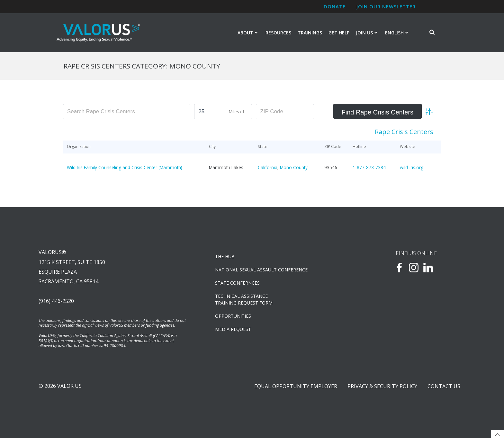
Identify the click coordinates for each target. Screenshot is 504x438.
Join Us (367, 33)
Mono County (294, 167)
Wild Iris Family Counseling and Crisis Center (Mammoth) (125, 167)
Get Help (339, 33)
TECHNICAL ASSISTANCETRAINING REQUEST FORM (244, 299)
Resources (278, 33)
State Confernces (237, 283)
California (268, 167)
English (397, 33)
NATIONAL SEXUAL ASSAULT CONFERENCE (261, 270)
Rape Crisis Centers (404, 132)
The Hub (225, 256)
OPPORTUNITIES (233, 316)
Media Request (233, 329)
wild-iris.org (412, 167)
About (248, 33)
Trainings (310, 33)
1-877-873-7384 (369, 167)
